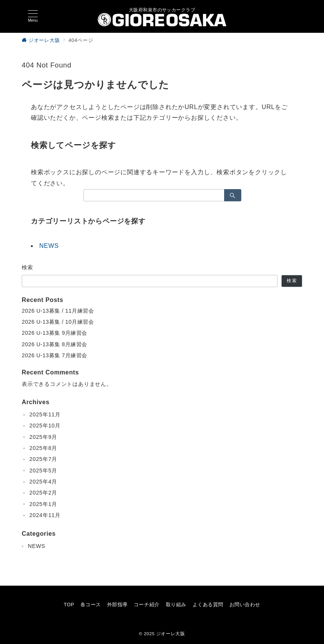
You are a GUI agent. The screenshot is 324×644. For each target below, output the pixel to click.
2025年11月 (45, 414)
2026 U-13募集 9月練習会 (55, 333)
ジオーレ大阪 (171, 634)
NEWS (49, 246)
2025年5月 (43, 471)
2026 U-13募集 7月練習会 (55, 355)
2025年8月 (43, 448)
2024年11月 (45, 515)
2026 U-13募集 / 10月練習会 (58, 322)
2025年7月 (43, 459)
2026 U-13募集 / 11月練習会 (58, 311)
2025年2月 (43, 493)
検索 (28, 267)
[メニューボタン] (33, 16)
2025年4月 (43, 482)
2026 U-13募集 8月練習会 (55, 344)
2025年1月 (43, 504)
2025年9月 (43, 437)
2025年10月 (45, 426)
